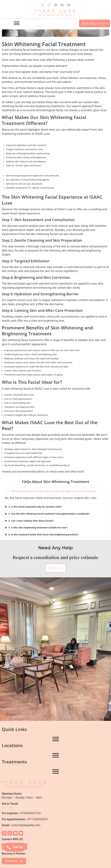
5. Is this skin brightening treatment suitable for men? (38, 527)
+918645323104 (30, 813)
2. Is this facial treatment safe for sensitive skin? (35, 507)
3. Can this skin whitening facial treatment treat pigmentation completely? (49, 514)
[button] (55, 491)
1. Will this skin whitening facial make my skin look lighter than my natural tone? (52, 491)
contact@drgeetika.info (26, 825)
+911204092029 (37, 819)
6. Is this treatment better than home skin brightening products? (43, 534)
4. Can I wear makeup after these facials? (31, 521)
